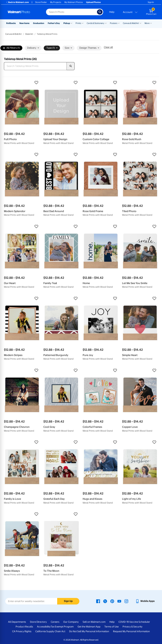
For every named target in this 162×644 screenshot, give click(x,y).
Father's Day (54, 23)
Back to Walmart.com (17, 2)
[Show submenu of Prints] (83, 23)
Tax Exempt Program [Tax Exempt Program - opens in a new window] (62, 627)
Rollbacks (11, 23)
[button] (22, 83)
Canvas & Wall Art (131, 23)
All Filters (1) (11, 48)
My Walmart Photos (74, 2)
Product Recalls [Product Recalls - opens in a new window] (24, 627)
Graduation (39, 23)
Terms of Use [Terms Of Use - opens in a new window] (111, 627)
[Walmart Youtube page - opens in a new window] (119, 601)
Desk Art (29, 34)
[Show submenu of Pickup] (71, 23)
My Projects (56, 2)
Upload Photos (93, 2)
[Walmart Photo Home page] (23, 12)
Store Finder (41, 2)
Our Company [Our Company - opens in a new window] (71, 622)
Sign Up (68, 601)
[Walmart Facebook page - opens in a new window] (98, 601)
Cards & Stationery (96, 23)
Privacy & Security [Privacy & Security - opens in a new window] (133, 627)
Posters (114, 23)
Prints (78, 23)
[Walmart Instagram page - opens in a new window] (126, 601)
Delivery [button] (33, 48)
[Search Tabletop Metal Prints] (35, 66)
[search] (71, 66)
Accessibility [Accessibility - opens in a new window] (44, 627)
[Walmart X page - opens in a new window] (105, 601)
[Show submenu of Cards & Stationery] (106, 23)
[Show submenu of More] (151, 23)
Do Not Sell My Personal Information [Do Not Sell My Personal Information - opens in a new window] (89, 631)
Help (112, 12)
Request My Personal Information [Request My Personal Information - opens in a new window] (131, 631)
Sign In (151, 2)
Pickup (67, 23)
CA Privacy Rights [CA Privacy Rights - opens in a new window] (22, 631)
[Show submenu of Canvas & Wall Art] (140, 23)
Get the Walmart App (89, 627)
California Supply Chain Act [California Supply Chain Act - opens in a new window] (50, 631)
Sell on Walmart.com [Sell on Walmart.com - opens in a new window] (94, 622)
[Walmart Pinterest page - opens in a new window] (112, 601)
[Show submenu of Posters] (119, 23)
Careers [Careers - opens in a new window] (55, 622)
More (147, 23)
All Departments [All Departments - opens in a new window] (17, 622)
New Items (24, 23)
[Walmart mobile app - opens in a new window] (145, 601)
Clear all (108, 47)
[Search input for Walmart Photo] (71, 12)
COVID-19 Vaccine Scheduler (134, 622)
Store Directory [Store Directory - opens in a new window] (38, 622)
